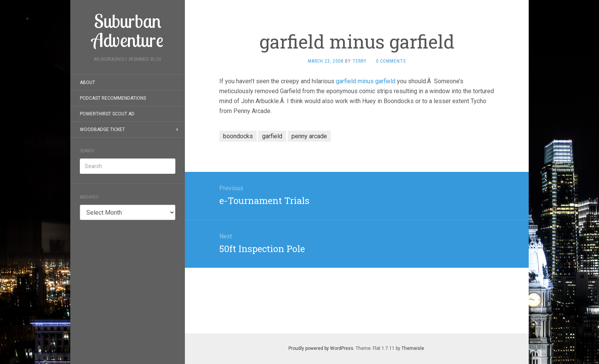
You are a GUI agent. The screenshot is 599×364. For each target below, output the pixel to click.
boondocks (238, 136)
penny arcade (309, 136)
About (87, 83)
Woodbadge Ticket (102, 129)
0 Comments (391, 61)
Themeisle (413, 348)
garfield (272, 136)
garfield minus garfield (366, 81)
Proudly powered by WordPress (321, 348)
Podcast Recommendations (113, 98)
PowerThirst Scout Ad (107, 114)
